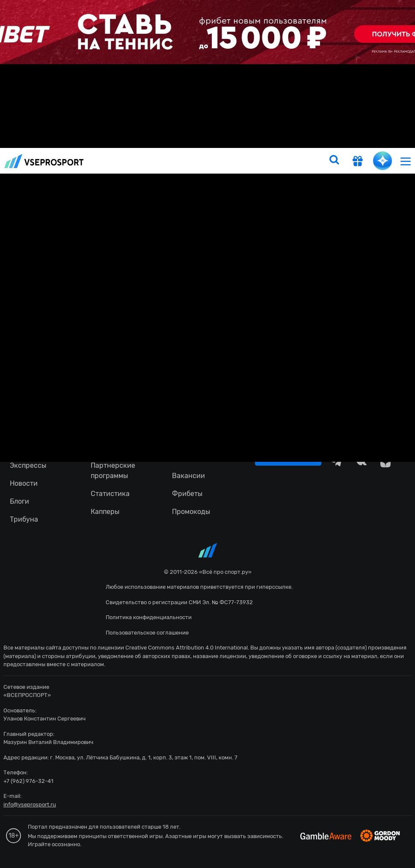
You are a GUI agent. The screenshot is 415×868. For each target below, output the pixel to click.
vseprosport (44, 161)
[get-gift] (358, 162)
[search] (334, 161)
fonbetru (207, 434)
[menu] (406, 161)
